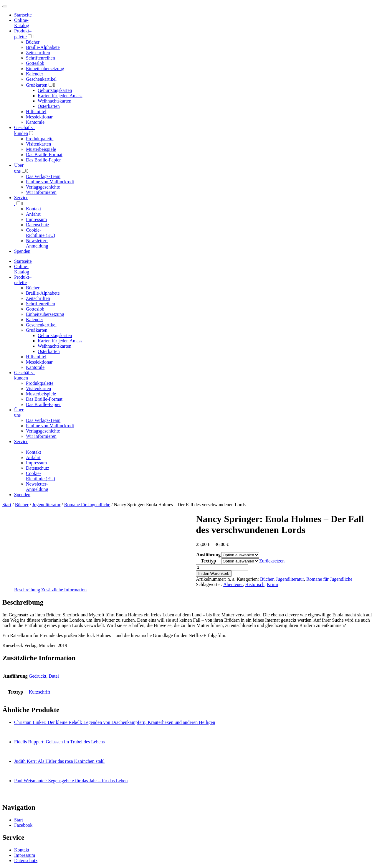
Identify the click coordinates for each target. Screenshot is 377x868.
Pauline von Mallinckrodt (50, 182)
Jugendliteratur (46, 505)
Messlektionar (39, 117)
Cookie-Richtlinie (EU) (40, 233)
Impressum (36, 219)
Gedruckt (38, 676)
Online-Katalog (22, 23)
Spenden (22, 251)
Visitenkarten (38, 144)
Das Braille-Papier (43, 160)
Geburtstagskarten (55, 90)
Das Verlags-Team (43, 176)
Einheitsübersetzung (45, 69)
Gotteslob (35, 63)
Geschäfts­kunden (25, 375)
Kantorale (35, 122)
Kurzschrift (40, 692)
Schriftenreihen (40, 58)
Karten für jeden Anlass (60, 96)
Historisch (255, 584)
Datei (54, 676)
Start (7, 505)
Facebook (23, 825)
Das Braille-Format (44, 155)
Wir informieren (41, 192)
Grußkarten (37, 85)
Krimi (272, 584)
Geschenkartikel (41, 79)
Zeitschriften (38, 53)
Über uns (19, 412)
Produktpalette (40, 139)
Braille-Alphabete (43, 47)
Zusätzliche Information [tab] (64, 590)
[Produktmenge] (222, 567)
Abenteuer (233, 584)
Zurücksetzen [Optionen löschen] (272, 561)
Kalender (35, 74)
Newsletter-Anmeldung (37, 243)
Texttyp (209, 561)
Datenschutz (38, 225)
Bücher (33, 42)
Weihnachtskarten (54, 101)
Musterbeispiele (41, 149)
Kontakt (34, 209)
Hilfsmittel (36, 112)
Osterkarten (49, 106)
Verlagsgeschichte (43, 187)
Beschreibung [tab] (27, 590)
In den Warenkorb (214, 574)
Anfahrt (33, 214)
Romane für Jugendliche (87, 505)
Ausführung (208, 555)
